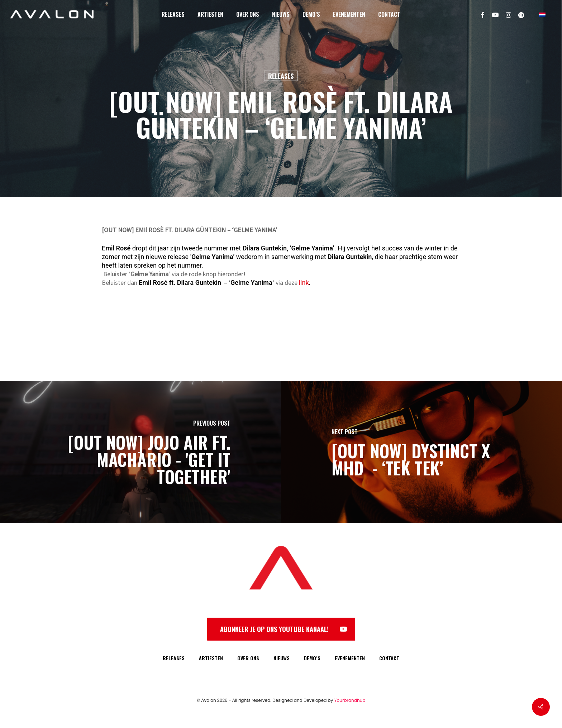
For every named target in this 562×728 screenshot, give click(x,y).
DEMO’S (312, 658)
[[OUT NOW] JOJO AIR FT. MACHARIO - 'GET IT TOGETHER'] (140, 452)
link (304, 282)
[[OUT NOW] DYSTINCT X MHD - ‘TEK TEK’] (421, 452)
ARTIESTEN (211, 658)
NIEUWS (282, 658)
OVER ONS (248, 658)
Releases (281, 76)
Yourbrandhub (350, 700)
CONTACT (389, 658)
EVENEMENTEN (350, 658)
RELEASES (174, 658)
